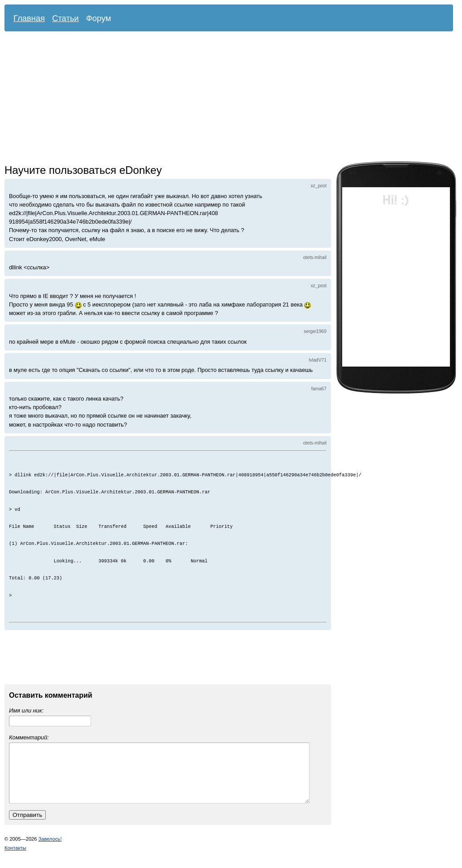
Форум (99, 18)
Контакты (15, 859)
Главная (29, 18)
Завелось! (50, 850)
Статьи (65, 18)
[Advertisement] (187, 99)
